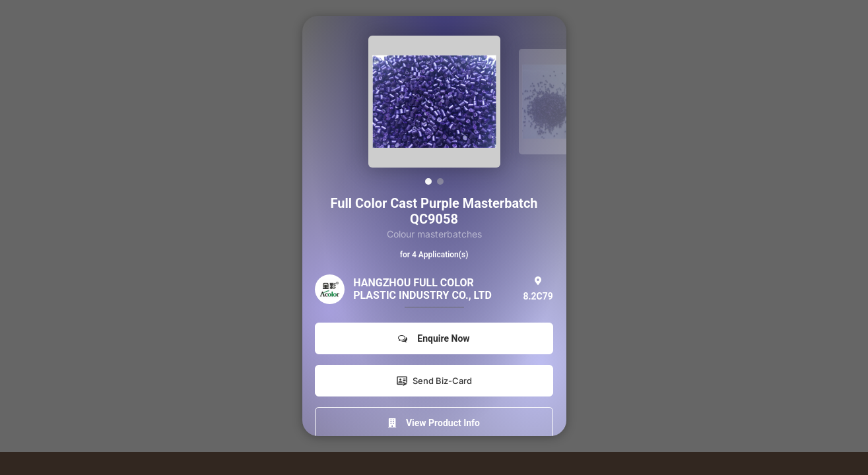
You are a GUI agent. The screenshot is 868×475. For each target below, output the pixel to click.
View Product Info (434, 423)
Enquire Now (434, 338)
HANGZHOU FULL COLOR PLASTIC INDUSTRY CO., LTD (422, 289)
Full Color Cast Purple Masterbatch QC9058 (434, 211)
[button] (428, 181)
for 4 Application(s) (434, 255)
